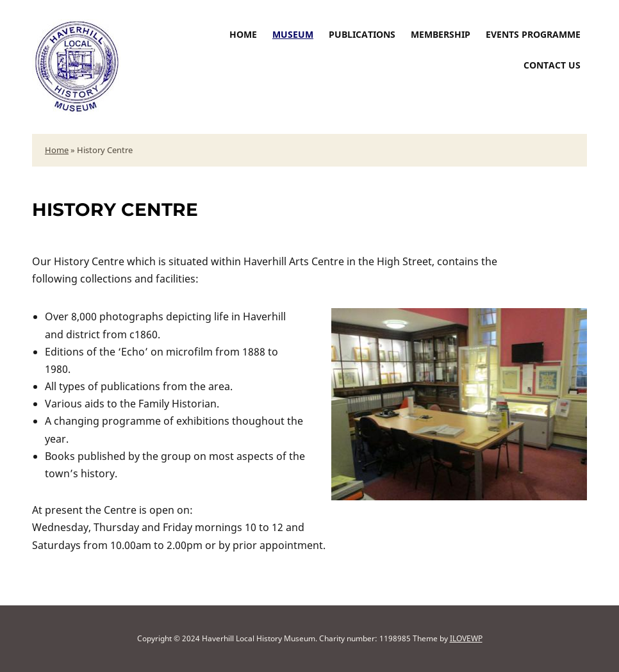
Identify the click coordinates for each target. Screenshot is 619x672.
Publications (362, 34)
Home (243, 34)
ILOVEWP (466, 638)
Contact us (552, 65)
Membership (441, 34)
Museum (293, 34)
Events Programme (533, 34)
